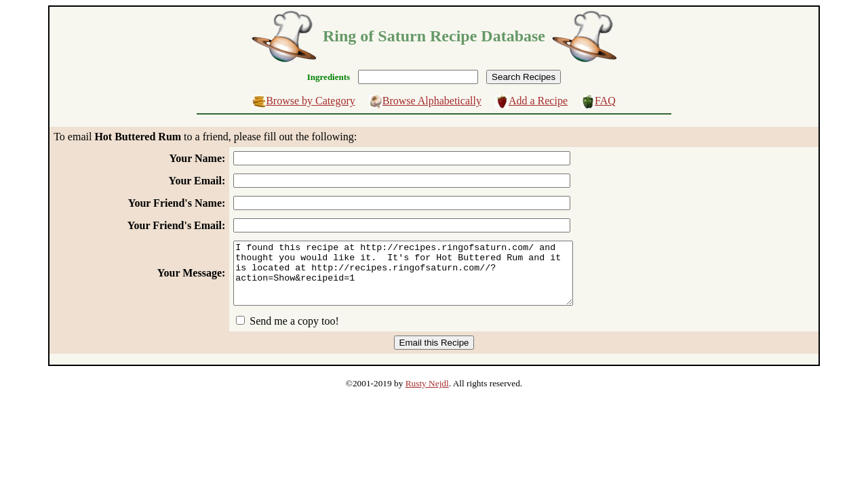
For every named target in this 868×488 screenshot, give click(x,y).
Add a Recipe (538, 101)
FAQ (605, 101)
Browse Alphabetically (432, 101)
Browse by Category (311, 101)
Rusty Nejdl (427, 395)
